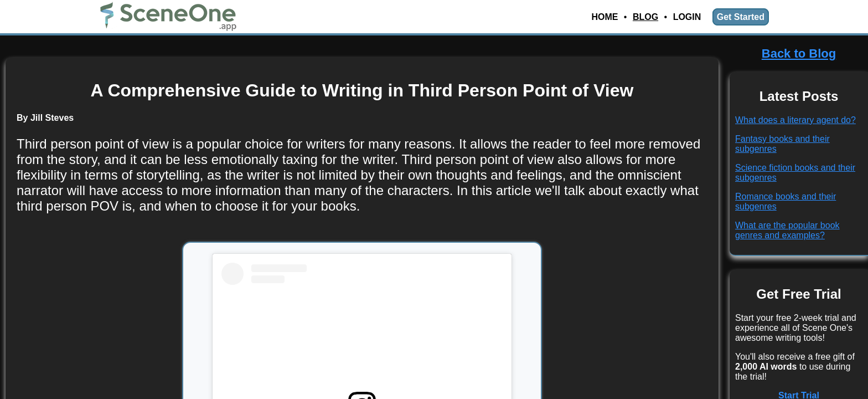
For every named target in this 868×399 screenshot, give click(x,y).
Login (687, 17)
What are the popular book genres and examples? (787, 230)
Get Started (741, 17)
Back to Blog (799, 53)
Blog (645, 17)
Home (604, 17)
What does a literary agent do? (795, 120)
